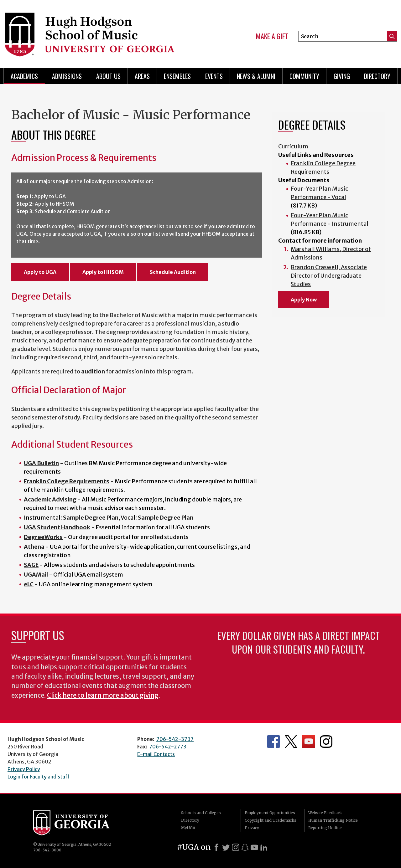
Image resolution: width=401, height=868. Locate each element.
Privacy (252, 828)
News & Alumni (256, 76)
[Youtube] (254, 847)
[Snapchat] (245, 847)
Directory (377, 76)
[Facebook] (216, 847)
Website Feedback (325, 813)
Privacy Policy (24, 769)
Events (214, 76)
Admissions (67, 76)
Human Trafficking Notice (333, 820)
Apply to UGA (40, 272)
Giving (342, 76)
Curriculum (293, 146)
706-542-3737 (175, 739)
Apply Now (304, 300)
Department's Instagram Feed (326, 742)
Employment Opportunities (270, 813)
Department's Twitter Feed (291, 742)
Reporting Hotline (325, 828)
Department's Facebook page (273, 742)
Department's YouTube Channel (309, 742)
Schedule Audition (173, 272)
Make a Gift (272, 36)
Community (304, 76)
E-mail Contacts (156, 754)
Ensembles (177, 76)
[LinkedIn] (264, 847)
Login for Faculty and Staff (39, 777)
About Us (108, 76)
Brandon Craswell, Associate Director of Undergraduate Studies (329, 276)
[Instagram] (236, 847)
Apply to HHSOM (103, 272)
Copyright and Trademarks (271, 820)
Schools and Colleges (201, 813)
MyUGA (188, 828)
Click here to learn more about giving (103, 696)
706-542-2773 (168, 747)
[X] (226, 847)
